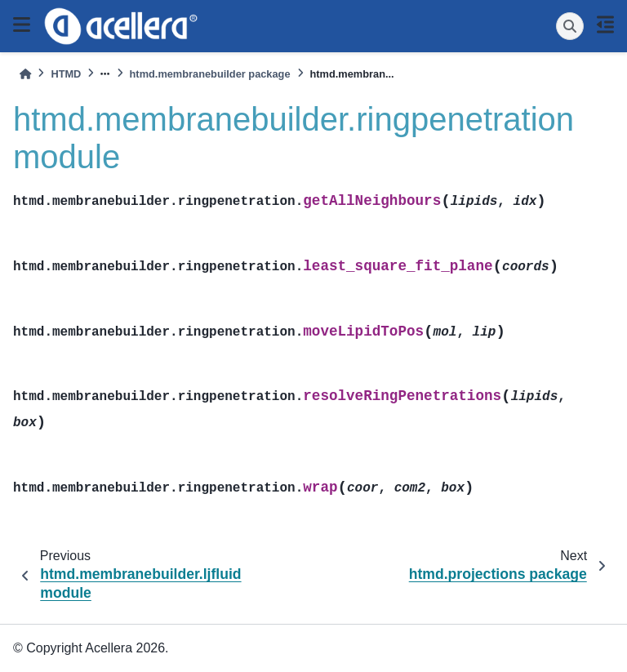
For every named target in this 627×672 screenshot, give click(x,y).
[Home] (25, 74)
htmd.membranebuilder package (210, 74)
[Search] (570, 26)
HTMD (66, 74)
